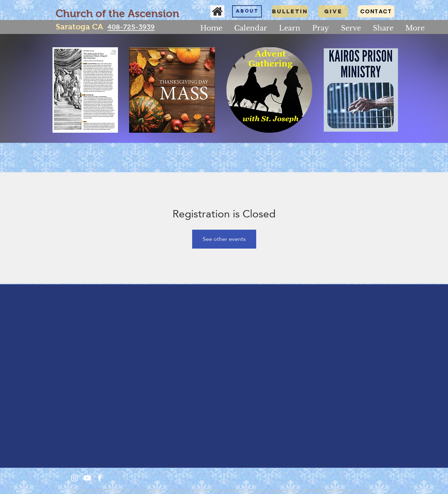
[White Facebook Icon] (100, 478)
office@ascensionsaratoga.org (338, 490)
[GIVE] (333, 11)
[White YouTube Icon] (87, 478)
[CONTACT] (376, 11)
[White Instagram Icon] (75, 478)
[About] (247, 11)
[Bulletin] (290, 11)
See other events (224, 239)
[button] (290, 28)
